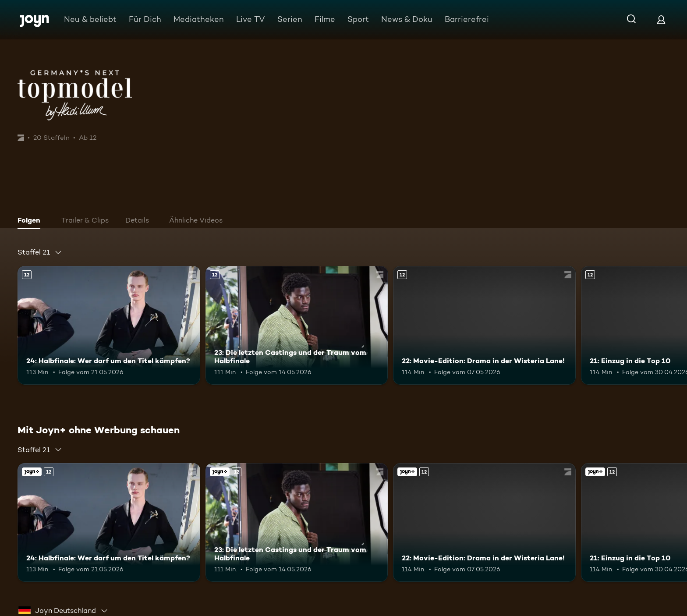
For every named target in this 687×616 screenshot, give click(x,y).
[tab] (31, 221)
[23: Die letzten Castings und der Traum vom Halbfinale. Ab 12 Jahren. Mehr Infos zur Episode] (297, 325)
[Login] (661, 19)
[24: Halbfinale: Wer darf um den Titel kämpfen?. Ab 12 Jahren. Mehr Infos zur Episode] (109, 325)
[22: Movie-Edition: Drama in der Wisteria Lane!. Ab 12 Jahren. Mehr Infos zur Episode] (484, 325)
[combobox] (40, 252)
